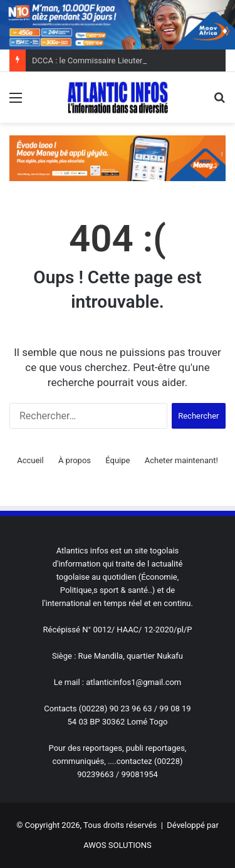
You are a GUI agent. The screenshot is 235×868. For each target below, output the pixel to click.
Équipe (118, 460)
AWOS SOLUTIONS (117, 845)
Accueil (30, 460)
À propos (75, 460)
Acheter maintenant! (181, 460)
